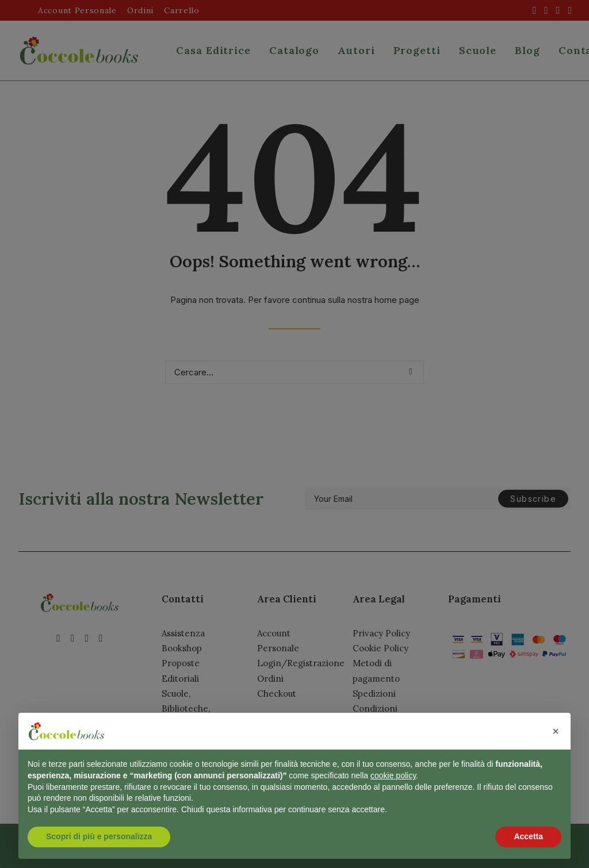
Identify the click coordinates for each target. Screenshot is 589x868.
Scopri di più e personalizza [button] (99, 836)
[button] (556, 731)
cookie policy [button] (393, 775)
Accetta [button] (528, 836)
